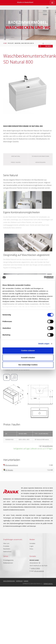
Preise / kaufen (16, 162)
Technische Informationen (40, 156)
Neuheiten (7, 549)
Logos (32, 546)
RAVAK (8, 3)
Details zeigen (44, 344)
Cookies (26, 581)
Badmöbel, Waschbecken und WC (25, 43)
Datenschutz (7, 552)
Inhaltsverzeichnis (9, 581)
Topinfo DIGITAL (48, 584)
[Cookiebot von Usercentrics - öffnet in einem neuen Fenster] (44, 277)
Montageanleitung (12, 465)
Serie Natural (16, 156)
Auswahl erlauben (28, 358)
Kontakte (32, 543)
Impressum (19, 581)
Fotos (31, 549)
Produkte (11, 43)
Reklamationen (8, 563)
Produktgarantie (8, 560)
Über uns (6, 543)
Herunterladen (40, 162)
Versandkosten (47, 446)
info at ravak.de (39, 571)
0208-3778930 (35, 568)
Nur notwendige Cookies (28, 365)
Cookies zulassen (28, 351)
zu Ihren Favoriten (48, 46)
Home (5, 43)
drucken (48, 43)
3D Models (9, 470)
